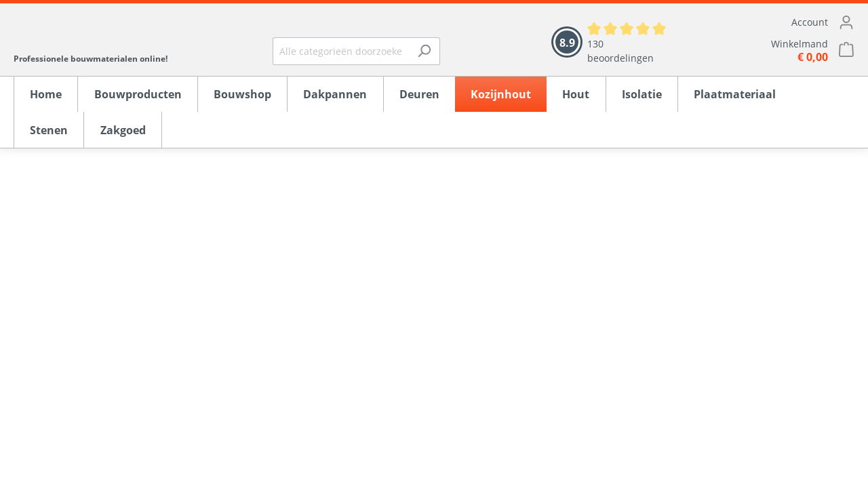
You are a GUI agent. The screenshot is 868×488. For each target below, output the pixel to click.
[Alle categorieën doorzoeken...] (341, 51)
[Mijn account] (776, 22)
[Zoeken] (424, 51)
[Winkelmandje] (776, 50)
